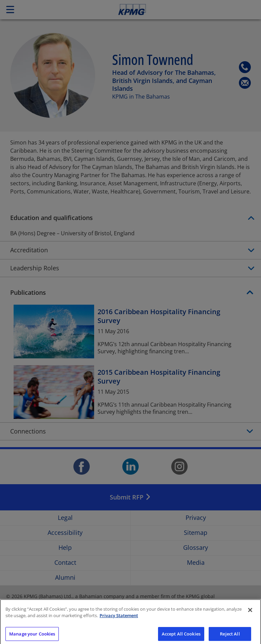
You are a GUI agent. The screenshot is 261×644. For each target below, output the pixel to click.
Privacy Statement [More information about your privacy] (119, 621)
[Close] (250, 615)
